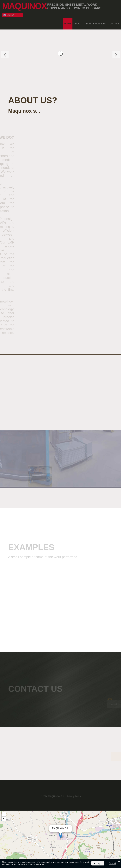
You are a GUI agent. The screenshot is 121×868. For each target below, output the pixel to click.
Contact (114, 23)
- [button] (4, 818)
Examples (99, 23)
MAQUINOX (25, 6)
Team (87, 23)
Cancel (112, 863)
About (78, 23)
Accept (98, 863)
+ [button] (4, 814)
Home (68, 23)
